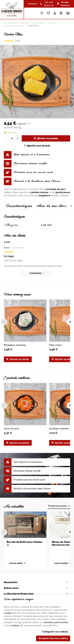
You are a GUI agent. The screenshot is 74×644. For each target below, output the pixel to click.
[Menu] (68, 13)
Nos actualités (14, 506)
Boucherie (52, 23)
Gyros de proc (12, 429)
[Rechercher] (42, 13)
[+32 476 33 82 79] (47, 4)
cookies (8, 613)
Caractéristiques (19, 206)
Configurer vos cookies (55, 632)
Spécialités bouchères (14, 26)
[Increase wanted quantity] (18, 138)
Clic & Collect (38, 23)
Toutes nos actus (57, 506)
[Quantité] (12, 138)
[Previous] (4, 322)
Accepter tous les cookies (53, 638)
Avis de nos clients (53, 206)
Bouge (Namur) (65, 4)
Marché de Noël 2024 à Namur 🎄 (25, 543)
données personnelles (56, 622)
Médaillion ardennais (15, 345)
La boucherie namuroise (16, 23)
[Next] (68, 206)
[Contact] (32, 4)
